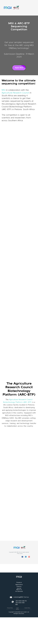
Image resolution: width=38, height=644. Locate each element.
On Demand (19, 591)
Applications (19, 585)
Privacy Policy (10, 608)
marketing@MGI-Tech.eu (21, 597)
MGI (3, 90)
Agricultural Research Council (15, 93)
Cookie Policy (27, 608)
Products (19, 582)
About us (19, 590)
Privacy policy (20, 553)
